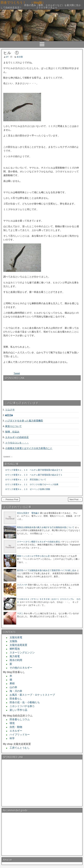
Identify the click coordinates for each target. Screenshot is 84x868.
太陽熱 (12, 641)
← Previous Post (11, 499)
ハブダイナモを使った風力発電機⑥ (24, 421)
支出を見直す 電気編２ (28, 513)
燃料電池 (13, 649)
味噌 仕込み (12, 432)
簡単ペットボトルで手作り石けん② (33, 556)
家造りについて (13, 426)
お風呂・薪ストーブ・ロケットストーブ (31, 695)
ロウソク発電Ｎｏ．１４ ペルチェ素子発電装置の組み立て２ (34, 470)
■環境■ (9, 415)
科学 (11, 738)
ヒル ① (11, 53)
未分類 (20, 57)
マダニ (20, 613)
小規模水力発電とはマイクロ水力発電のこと (29, 448)
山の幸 (12, 687)
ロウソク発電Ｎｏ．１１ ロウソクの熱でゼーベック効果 (32, 484)
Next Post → (75, 499)
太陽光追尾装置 (17, 645)
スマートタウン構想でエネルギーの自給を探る (38, 542)
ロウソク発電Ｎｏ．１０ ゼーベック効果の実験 (28, 489)
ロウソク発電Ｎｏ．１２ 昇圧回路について (27, 480)
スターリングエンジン (21, 653)
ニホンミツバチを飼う (21, 706)
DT (7, 57)
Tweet (17, 373)
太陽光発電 (15, 637)
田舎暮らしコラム (18, 719)
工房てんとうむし (18, 748)
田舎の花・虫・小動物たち (23, 702)
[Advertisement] (20, 389)
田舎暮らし (15, 699)
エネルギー (15, 731)
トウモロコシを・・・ (17, 443)
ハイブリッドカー (18, 735)
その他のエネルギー (20, 668)
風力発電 (13, 656)
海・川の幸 (15, 691)
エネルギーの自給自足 (17, 437)
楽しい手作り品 (17, 710)
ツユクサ (10, 410)
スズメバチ (22, 585)
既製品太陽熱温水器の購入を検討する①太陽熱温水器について (46, 527)
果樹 (11, 683)
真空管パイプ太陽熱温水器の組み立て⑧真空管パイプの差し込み (47, 570)
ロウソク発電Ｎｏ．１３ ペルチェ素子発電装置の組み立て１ (34, 475)
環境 (11, 723)
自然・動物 (15, 727)
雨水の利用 (15, 660)
